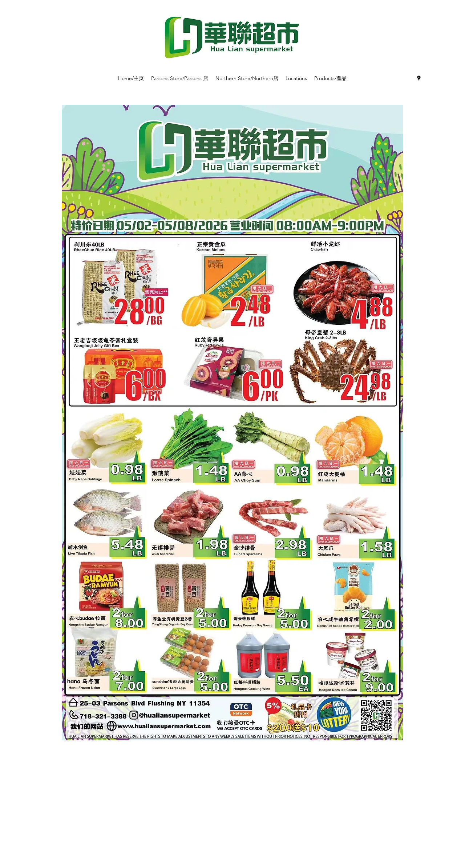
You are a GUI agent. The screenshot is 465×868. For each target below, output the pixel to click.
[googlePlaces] (419, 78)
